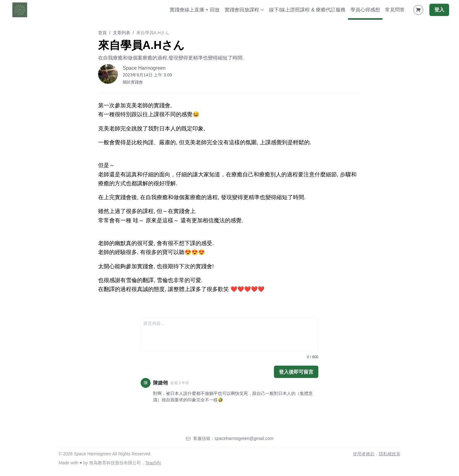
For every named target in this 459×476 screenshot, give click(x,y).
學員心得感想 (365, 10)
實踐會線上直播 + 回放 (195, 10)
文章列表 (122, 33)
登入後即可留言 (296, 372)
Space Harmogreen (144, 68)
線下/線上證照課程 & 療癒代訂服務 (307, 10)
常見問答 (395, 10)
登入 (439, 10)
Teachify (153, 463)
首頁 (102, 33)
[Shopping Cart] (418, 10)
